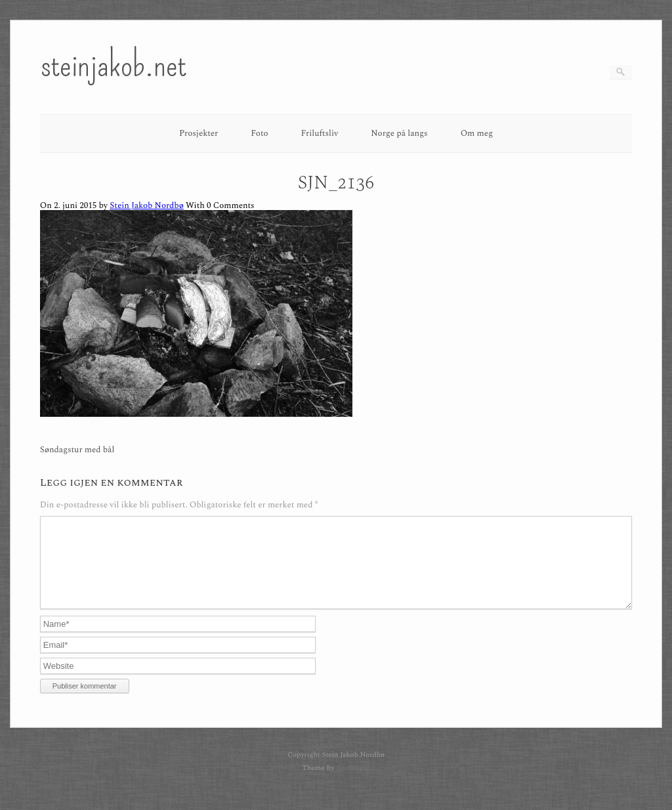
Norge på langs (399, 133)
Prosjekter (199, 133)
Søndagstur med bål (77, 450)
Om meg (477, 133)
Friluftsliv (320, 133)
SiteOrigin (353, 783)
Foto (259, 133)
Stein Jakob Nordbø (146, 205)
